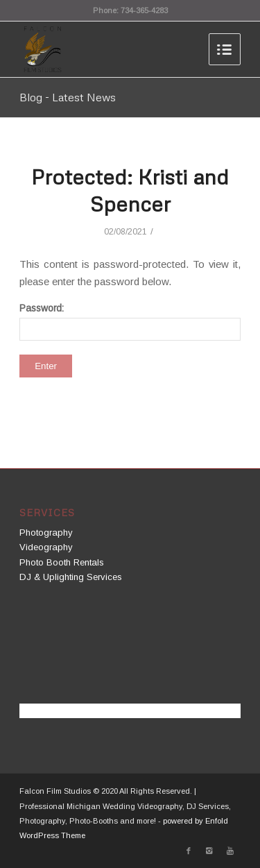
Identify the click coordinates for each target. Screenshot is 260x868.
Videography (46, 547)
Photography (46, 533)
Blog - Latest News (68, 97)
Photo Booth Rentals (62, 562)
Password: (130, 322)
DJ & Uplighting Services (71, 577)
